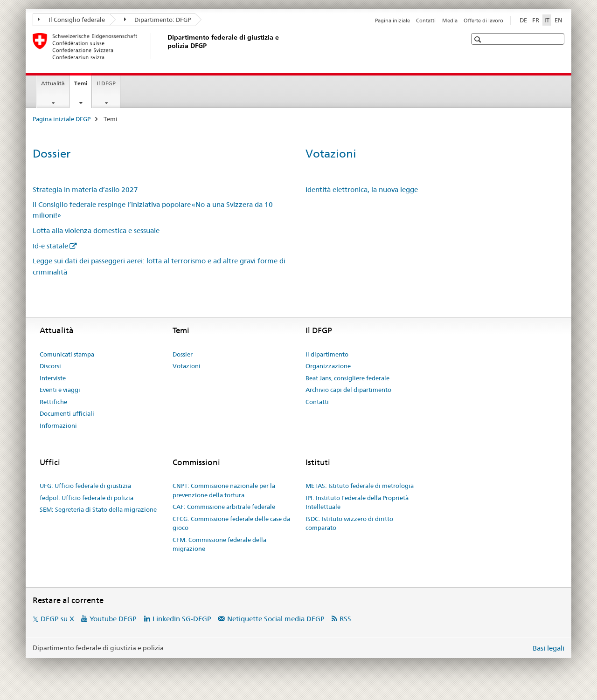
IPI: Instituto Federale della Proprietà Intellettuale (357, 502)
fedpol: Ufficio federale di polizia (87, 498)
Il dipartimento (327, 354)
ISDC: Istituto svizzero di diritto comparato (349, 523)
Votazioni (331, 154)
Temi (83, 86)
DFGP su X (57, 619)
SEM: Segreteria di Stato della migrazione (98, 509)
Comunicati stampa (67, 354)
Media (450, 21)
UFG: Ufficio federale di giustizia (85, 486)
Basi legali (548, 648)
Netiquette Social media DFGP (276, 619)
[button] (479, 39)
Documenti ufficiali (67, 413)
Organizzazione (328, 366)
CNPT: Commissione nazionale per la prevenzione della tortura (224, 490)
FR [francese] (536, 20)
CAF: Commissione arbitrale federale (224, 507)
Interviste (53, 378)
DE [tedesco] (523, 20)
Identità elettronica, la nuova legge (362, 189)
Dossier (52, 154)
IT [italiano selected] (547, 20)
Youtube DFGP (113, 619)
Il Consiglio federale (71, 20)
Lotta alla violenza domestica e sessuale (96, 230)
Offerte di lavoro (483, 21)
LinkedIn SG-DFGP (182, 619)
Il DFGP (106, 83)
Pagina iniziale (392, 21)
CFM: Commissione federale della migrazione (219, 544)
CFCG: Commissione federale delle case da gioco (231, 523)
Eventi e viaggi (60, 390)
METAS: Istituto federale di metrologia (360, 486)
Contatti (426, 21)
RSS (345, 619)
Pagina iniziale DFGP (62, 119)
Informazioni (58, 425)
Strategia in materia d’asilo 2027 (85, 189)
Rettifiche (53, 402)
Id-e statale (50, 246)
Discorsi (50, 366)
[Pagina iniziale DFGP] (166, 46)
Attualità (53, 83)
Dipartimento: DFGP (158, 20)
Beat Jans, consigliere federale (347, 378)
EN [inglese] (559, 20)
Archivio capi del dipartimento (348, 390)
